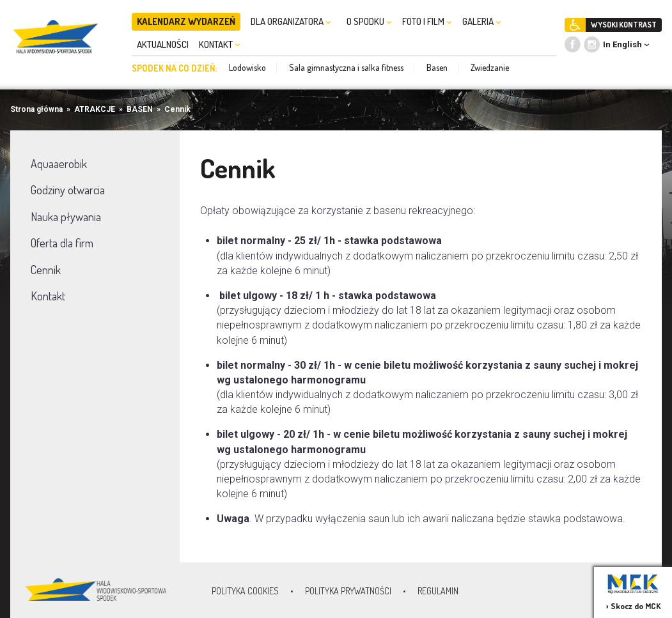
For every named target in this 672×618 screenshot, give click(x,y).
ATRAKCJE (95, 109)
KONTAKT (220, 44)
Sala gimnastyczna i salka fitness (346, 67)
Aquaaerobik (59, 164)
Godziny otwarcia (68, 190)
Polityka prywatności (348, 591)
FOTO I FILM (427, 21)
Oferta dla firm (62, 243)
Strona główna (36, 109)
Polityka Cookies (245, 591)
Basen (437, 67)
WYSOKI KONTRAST (624, 25)
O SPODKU (369, 21)
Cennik (177, 109)
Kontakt (48, 296)
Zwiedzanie (490, 67)
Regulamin (438, 591)
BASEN (140, 109)
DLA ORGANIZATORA (291, 21)
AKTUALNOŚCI (163, 44)
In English (622, 44)
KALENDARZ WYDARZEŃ (186, 21)
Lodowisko (247, 67)
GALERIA (482, 21)
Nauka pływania (66, 217)
